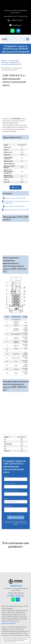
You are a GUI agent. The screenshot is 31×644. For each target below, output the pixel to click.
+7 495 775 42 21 (16, 595)
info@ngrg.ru (16, 585)
